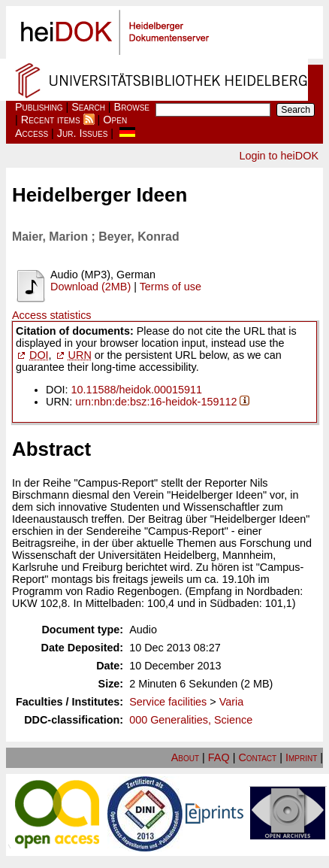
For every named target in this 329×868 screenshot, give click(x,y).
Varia (232, 702)
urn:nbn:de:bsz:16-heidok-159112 (156, 402)
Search (88, 107)
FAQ (219, 757)
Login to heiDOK (279, 156)
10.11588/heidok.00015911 (137, 390)
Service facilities (168, 702)
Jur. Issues (83, 133)
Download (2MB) (91, 287)
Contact (257, 757)
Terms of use (171, 287)
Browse (132, 107)
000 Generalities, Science (191, 720)
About (185, 757)
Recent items (51, 120)
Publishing (39, 107)
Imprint (301, 757)
